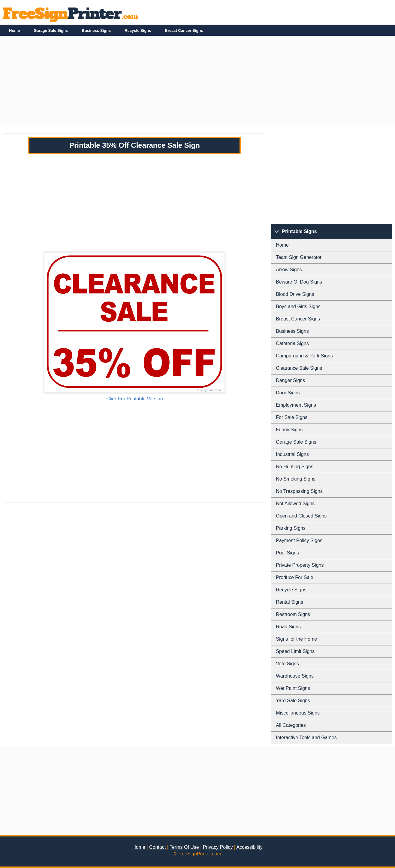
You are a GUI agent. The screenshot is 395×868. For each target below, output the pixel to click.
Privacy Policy (218, 847)
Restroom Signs (293, 614)
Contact (157, 847)
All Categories (291, 725)
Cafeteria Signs (292, 343)
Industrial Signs (292, 454)
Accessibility (250, 847)
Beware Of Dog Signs (299, 282)
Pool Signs (287, 553)
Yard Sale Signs (293, 701)
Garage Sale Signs (51, 30)
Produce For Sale (295, 577)
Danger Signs (290, 380)
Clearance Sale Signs (299, 368)
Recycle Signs (138, 30)
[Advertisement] (180, 83)
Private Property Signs (300, 565)
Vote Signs (287, 664)
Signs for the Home (296, 639)
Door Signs (288, 393)
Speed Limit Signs (295, 651)
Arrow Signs (289, 270)
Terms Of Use (184, 847)
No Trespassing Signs (299, 491)
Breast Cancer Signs (184, 30)
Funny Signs (289, 430)
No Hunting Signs (295, 467)
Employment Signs (296, 405)
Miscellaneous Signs (298, 713)
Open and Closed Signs (301, 516)
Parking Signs (291, 528)
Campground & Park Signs (304, 356)
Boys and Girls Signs (298, 307)
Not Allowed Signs (295, 504)
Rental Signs (289, 602)
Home (14, 30)
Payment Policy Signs (299, 540)
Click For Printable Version (135, 399)
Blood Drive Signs (295, 294)
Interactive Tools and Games (306, 737)
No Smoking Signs (296, 479)
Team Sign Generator (299, 257)
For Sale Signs (292, 417)
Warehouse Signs (295, 676)
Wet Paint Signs (293, 688)
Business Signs (96, 30)
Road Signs (288, 627)
